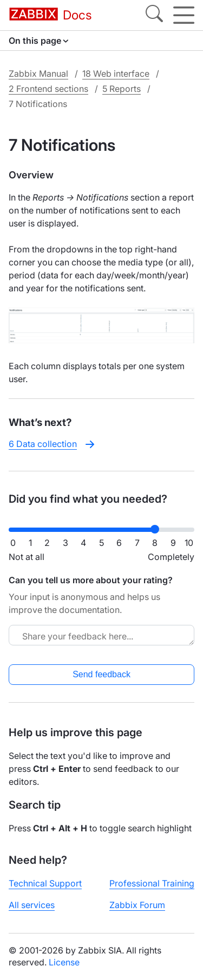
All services (32, 905)
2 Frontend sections (48, 89)
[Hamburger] (184, 15)
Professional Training (152, 883)
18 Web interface (116, 74)
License (64, 962)
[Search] (154, 15)
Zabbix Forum (137, 905)
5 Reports (122, 89)
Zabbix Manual (38, 74)
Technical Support (45, 883)
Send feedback (101, 674)
